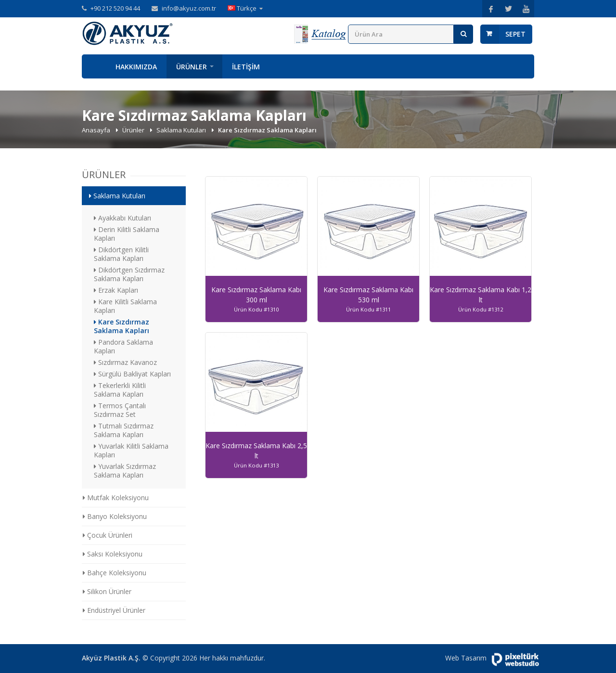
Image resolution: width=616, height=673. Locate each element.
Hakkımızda (136, 67)
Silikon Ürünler (107, 591)
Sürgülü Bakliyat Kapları (132, 374)
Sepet (515, 34)
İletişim (246, 67)
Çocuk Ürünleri (108, 535)
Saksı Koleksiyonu (113, 554)
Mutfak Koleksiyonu (116, 498)
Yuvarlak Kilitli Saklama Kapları (131, 450)
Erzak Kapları (116, 290)
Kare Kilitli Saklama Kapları (125, 306)
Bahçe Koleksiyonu (115, 573)
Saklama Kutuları (182, 130)
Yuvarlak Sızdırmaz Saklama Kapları (125, 471)
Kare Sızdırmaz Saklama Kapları (122, 326)
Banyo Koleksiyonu (115, 516)
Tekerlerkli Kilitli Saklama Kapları (120, 390)
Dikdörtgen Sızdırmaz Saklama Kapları (129, 274)
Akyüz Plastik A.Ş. (111, 658)
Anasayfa (94, 66)
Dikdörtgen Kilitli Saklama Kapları (121, 254)
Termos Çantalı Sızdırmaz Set (120, 410)
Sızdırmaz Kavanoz (125, 362)
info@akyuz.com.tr (189, 8)
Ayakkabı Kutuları (122, 218)
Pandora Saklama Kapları (123, 346)
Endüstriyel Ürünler (114, 610)
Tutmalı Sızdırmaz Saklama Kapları (124, 430)
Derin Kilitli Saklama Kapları (127, 234)
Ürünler (192, 67)
